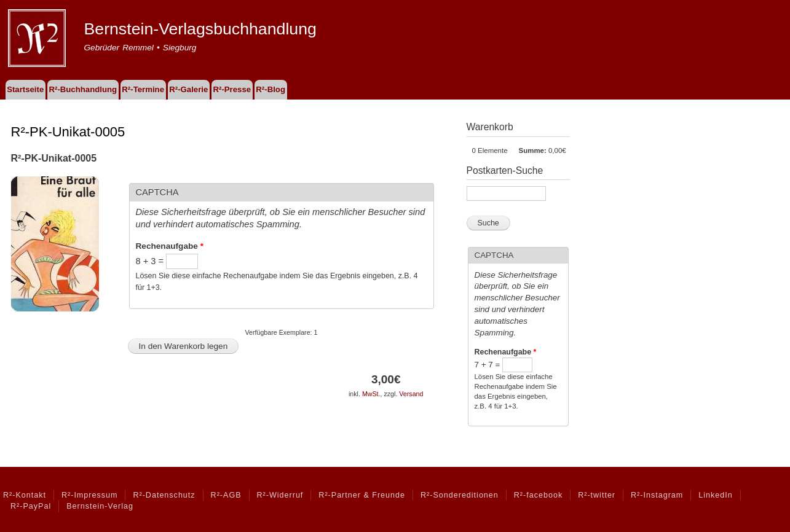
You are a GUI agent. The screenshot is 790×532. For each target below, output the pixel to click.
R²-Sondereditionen (460, 495)
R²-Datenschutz (164, 495)
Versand (411, 394)
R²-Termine (143, 89)
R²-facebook (538, 495)
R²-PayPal (31, 506)
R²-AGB (226, 495)
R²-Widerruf (280, 495)
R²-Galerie (188, 89)
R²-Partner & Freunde (362, 495)
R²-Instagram (657, 495)
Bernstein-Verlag (100, 506)
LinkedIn (715, 495)
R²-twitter (597, 495)
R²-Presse (232, 89)
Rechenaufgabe (170, 246)
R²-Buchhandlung (83, 89)
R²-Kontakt (25, 495)
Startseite (25, 89)
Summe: (533, 151)
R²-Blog (271, 89)
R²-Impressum (89, 495)
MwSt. (371, 394)
